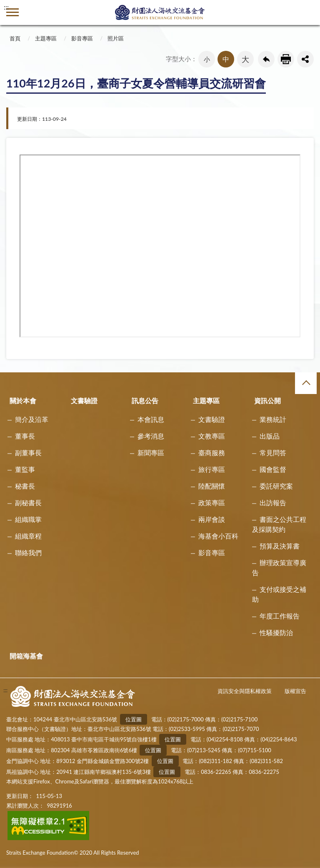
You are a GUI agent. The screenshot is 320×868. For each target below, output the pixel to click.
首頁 (15, 38)
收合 (306, 383)
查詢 (307, 12)
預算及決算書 (280, 546)
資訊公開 (267, 400)
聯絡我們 (28, 552)
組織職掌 (28, 519)
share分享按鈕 (305, 59)
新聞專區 (151, 453)
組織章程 (28, 536)
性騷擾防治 (276, 632)
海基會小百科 (218, 536)
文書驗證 (84, 400)
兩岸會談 (212, 519)
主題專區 (46, 38)
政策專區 (212, 503)
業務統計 (273, 419)
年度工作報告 (280, 616)
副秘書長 (28, 503)
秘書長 (25, 486)
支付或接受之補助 (279, 594)
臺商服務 (212, 453)
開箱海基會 (26, 656)
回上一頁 (266, 59)
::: (6, 7)
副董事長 (28, 453)
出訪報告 (273, 503)
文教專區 (212, 436)
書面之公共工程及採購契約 (279, 524)
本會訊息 (151, 419)
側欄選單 (12, 12)
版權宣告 (295, 691)
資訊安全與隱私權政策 (245, 691)
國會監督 (273, 469)
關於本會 (23, 400)
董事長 (25, 436)
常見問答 (273, 453)
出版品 (270, 436)
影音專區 (82, 38)
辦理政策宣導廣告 (279, 567)
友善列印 (286, 59)
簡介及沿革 (32, 419)
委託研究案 (276, 486)
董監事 (25, 469)
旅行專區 (212, 469)
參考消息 (151, 436)
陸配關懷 (212, 486)
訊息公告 (145, 400)
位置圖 (134, 719)
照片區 (116, 38)
